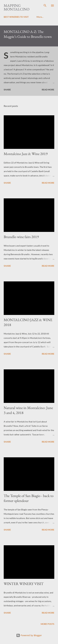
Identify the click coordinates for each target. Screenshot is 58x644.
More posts (47, 624)
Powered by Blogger (29, 635)
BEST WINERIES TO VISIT (16, 17)
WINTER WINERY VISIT (24, 584)
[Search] (45, 6)
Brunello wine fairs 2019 (21, 237)
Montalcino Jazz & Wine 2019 (26, 154)
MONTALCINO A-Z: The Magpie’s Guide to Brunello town (28, 34)
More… (40, 17)
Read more (48, 90)
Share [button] (7, 90)
